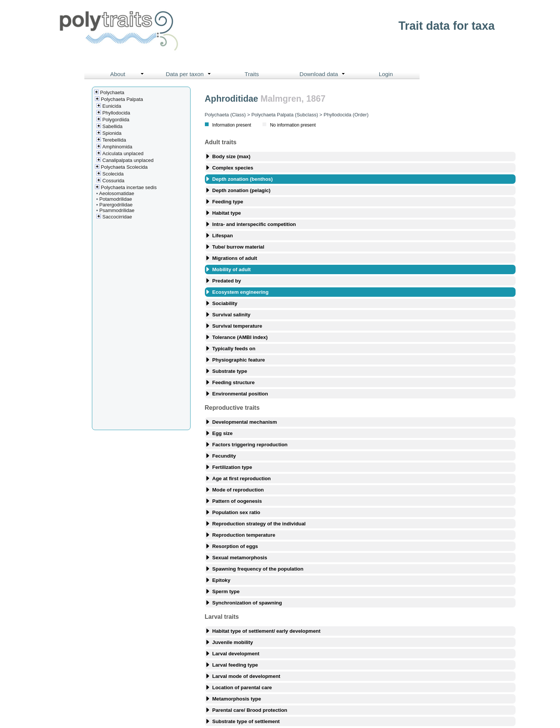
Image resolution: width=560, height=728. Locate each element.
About (129, 74)
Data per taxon (190, 74)
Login (386, 74)
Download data (324, 74)
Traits (252, 74)
